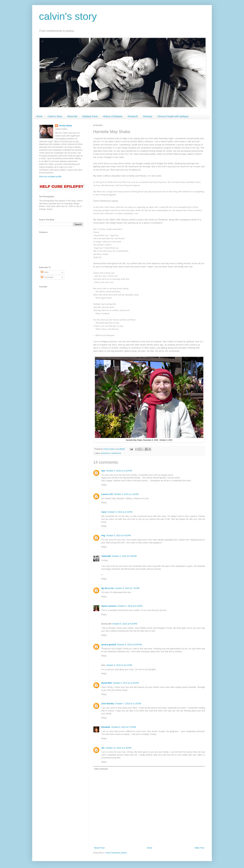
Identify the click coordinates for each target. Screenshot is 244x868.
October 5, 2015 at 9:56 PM (129, 645)
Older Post (199, 848)
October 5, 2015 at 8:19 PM (130, 606)
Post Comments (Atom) (116, 853)
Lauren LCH (107, 494)
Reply (104, 485)
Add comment (101, 769)
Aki (103, 748)
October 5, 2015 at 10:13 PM (119, 665)
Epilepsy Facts (90, 116)
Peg (103, 536)
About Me (72, 116)
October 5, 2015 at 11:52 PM (126, 683)
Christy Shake (65, 126)
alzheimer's (106, 453)
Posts (45, 272)
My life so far (108, 588)
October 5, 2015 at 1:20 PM (126, 494)
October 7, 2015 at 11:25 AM (128, 704)
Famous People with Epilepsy (173, 116)
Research (133, 116)
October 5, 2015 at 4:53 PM (118, 536)
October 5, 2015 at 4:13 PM (120, 512)
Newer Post (99, 848)
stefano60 (106, 556)
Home (39, 116)
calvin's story (68, 16)
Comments (47, 277)
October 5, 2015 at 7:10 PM (127, 588)
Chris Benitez (108, 704)
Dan (103, 471)
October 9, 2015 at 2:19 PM (124, 727)
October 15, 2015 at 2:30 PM (118, 748)
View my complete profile (50, 177)
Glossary (148, 116)
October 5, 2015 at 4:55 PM (124, 556)
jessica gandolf (109, 645)
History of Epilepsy (113, 116)
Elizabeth (106, 727)
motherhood (116, 453)
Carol (104, 512)
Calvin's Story (55, 116)
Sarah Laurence (109, 606)
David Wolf (107, 683)
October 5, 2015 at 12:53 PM (119, 471)
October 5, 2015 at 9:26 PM (125, 624)
